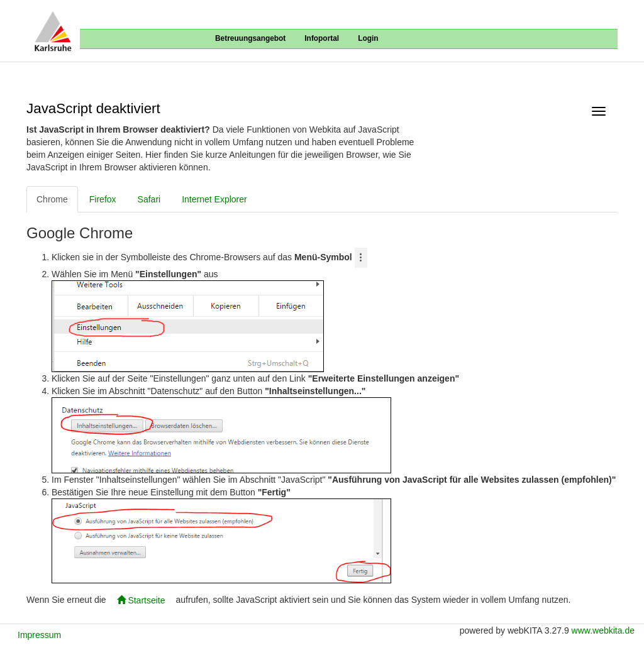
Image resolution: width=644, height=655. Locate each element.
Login (368, 38)
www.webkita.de (603, 630)
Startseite (141, 600)
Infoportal (322, 38)
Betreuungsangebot (250, 38)
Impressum (39, 635)
